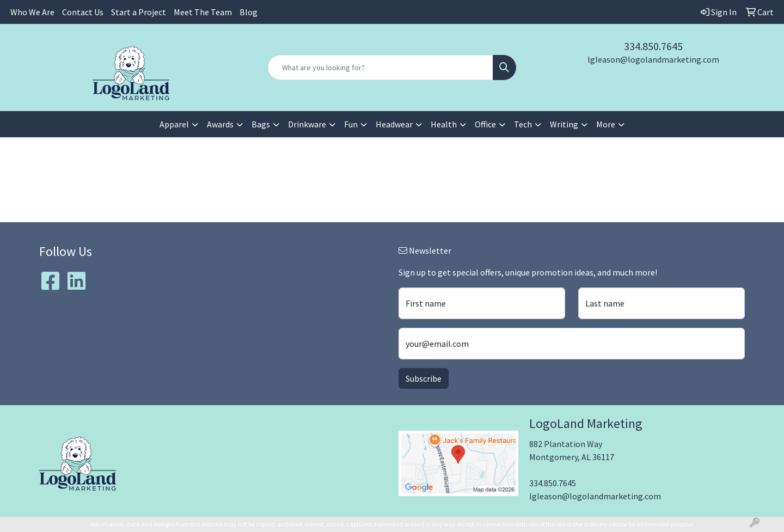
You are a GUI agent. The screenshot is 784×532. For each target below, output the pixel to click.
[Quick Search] (381, 68)
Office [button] (485, 124)
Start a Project (139, 12)
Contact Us (83, 12)
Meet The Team (203, 12)
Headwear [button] (394, 124)
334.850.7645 (653, 46)
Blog (249, 12)
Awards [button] (220, 124)
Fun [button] (351, 124)
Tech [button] (523, 124)
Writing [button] (564, 124)
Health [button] (444, 124)
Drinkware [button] (307, 124)
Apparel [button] (174, 124)
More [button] (606, 124)
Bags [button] (261, 124)
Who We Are (32, 12)
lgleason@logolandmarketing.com (653, 59)
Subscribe (424, 378)
